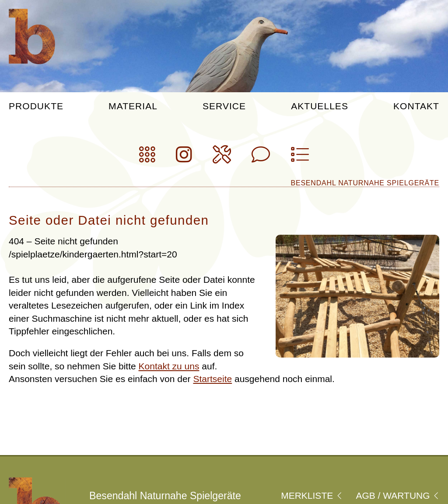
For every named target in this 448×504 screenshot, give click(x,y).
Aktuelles (320, 106)
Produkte (36, 106)
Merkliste (311, 495)
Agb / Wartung (397, 495)
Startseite (212, 379)
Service (224, 106)
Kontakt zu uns (169, 366)
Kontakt (416, 106)
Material (133, 106)
